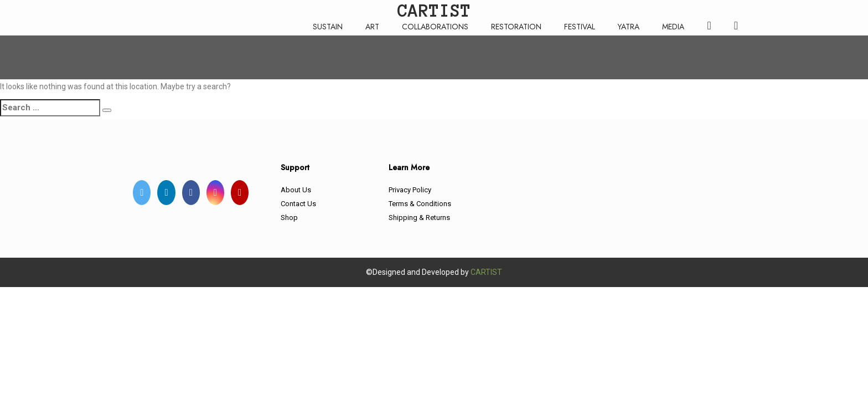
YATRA (629, 27)
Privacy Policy (410, 190)
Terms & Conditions (420, 204)
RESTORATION (516, 27)
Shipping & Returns (419, 218)
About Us (296, 190)
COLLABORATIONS (435, 27)
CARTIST (486, 272)
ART (372, 27)
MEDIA (673, 27)
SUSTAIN (328, 27)
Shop (289, 218)
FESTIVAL (580, 27)
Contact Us (298, 204)
